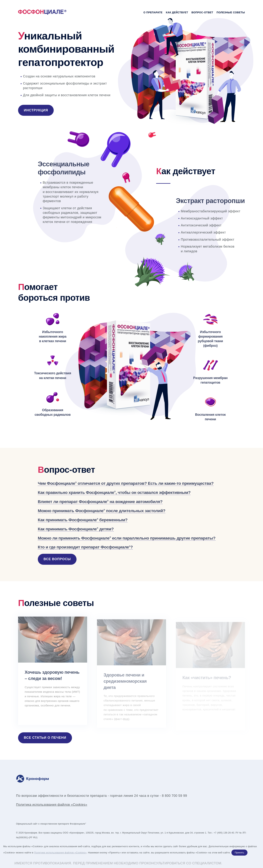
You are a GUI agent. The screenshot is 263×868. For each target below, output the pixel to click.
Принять (239, 853)
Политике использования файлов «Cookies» (60, 853)
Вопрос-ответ (202, 12)
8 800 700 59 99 (174, 796)
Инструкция (36, 110)
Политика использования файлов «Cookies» (52, 805)
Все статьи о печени (45, 738)
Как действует (177, 12)
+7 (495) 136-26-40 (224, 833)
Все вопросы (57, 559)
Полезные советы (231, 12)
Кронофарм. (31, 833)
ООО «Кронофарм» (74, 833)
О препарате (153, 12)
